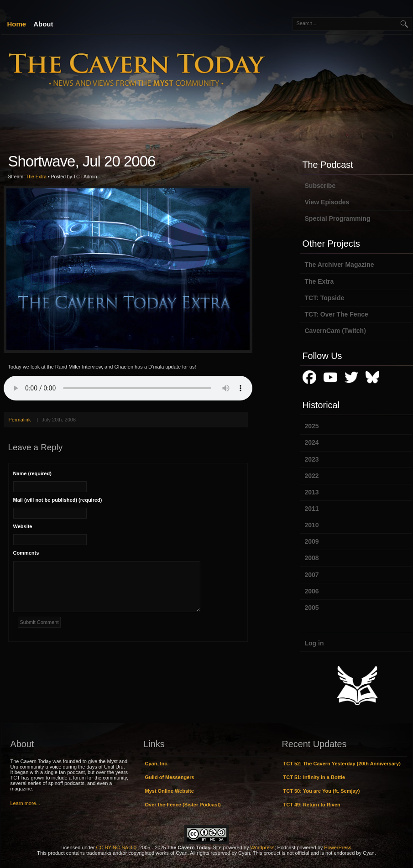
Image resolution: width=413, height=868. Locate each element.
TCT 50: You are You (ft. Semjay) (322, 791)
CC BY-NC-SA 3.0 (116, 847)
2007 (312, 575)
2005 (312, 608)
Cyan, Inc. (157, 764)
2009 (312, 541)
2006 (312, 591)
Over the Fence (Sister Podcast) (183, 805)
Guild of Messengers (170, 777)
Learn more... (25, 803)
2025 (312, 426)
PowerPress (337, 847)
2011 (312, 509)
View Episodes (327, 202)
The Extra (36, 177)
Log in (314, 643)
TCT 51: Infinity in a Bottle (314, 777)
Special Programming (338, 218)
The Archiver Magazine (340, 265)
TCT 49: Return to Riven (312, 805)
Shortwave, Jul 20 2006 (82, 161)
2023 (312, 459)
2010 (312, 525)
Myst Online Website (170, 791)
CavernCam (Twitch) (335, 331)
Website (23, 526)
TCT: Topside (325, 298)
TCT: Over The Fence (337, 314)
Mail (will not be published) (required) (58, 500)
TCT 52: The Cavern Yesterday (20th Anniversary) (342, 764)
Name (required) (32, 473)
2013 (312, 492)
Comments (26, 553)
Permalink (20, 420)
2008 (312, 558)
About (43, 24)
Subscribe (320, 186)
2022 (312, 476)
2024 (312, 442)
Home (17, 24)
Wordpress (263, 847)
